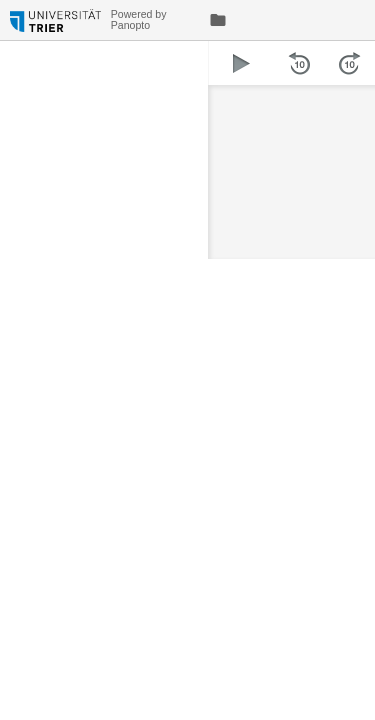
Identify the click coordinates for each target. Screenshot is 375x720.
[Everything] (55, 17)
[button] (241, 63)
